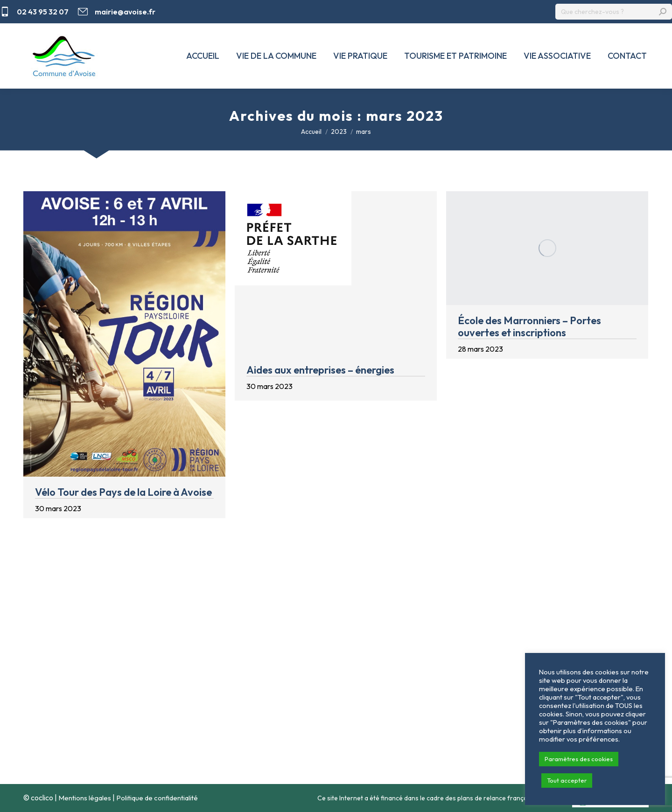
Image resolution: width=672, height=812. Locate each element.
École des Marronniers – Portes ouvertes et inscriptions (529, 326)
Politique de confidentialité (157, 798)
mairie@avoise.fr (117, 12)
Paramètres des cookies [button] (579, 759)
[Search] (614, 12)
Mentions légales (85, 798)
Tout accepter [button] (567, 780)
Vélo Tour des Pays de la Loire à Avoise (123, 492)
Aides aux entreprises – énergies (320, 370)
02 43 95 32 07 (34, 12)
